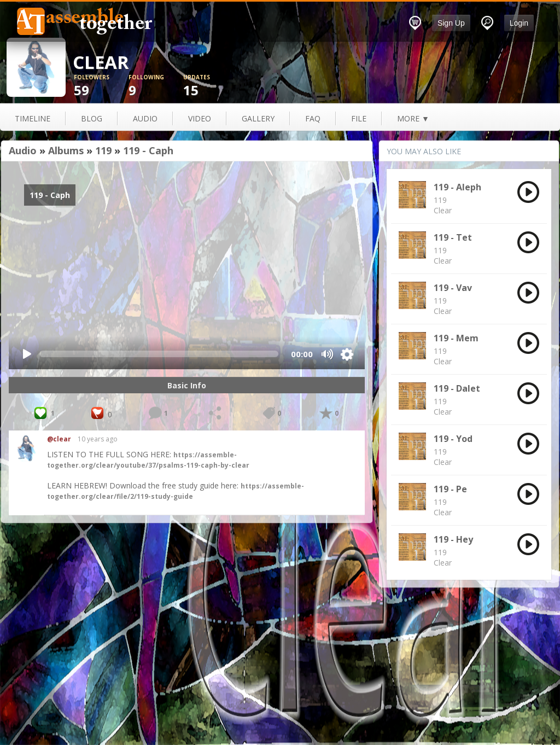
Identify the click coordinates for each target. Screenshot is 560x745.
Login (519, 23)
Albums (66, 150)
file (359, 118)
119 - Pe (450, 489)
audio (145, 118)
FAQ (313, 118)
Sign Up (451, 23)
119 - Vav (453, 288)
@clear (59, 439)
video (200, 118)
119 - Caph (148, 150)
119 (103, 150)
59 (101, 86)
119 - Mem (456, 338)
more (413, 118)
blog (92, 118)
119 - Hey (453, 539)
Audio (23, 150)
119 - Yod (453, 439)
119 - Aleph (457, 187)
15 (211, 86)
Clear (443, 210)
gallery (258, 118)
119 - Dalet (457, 388)
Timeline (33, 118)
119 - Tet (453, 237)
